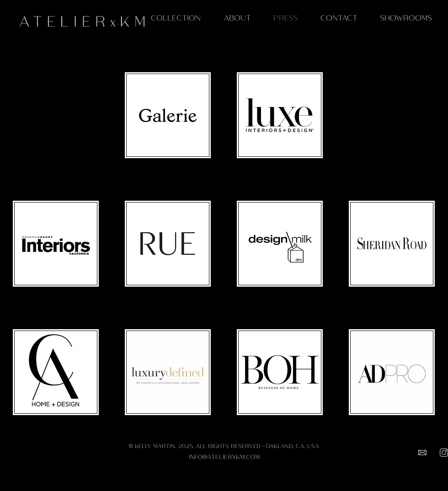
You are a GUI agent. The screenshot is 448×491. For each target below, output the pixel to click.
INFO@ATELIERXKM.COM (224, 456)
